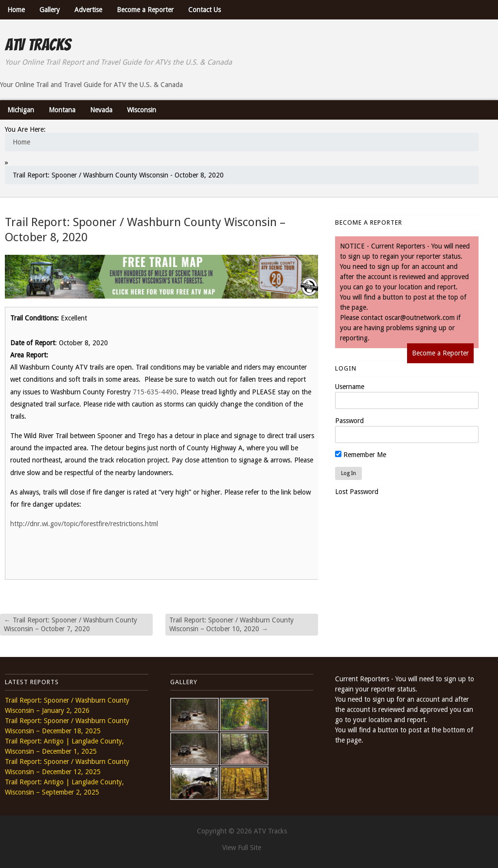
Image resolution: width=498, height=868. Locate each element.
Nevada (101, 110)
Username (350, 387)
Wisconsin (142, 110)
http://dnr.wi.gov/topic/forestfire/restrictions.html (84, 524)
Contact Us (205, 10)
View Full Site (242, 848)
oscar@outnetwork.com (420, 318)
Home (16, 10)
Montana (62, 110)
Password (349, 421)
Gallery (50, 10)
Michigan (21, 110)
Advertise (88, 10)
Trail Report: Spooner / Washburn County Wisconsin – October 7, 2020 (71, 624)
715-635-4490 (155, 392)
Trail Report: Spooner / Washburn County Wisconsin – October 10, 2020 (231, 624)
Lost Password (357, 492)
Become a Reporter (145, 10)
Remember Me (361, 455)
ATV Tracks (38, 45)
